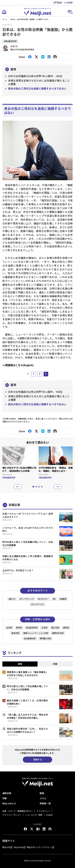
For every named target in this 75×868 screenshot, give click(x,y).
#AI (54, 599)
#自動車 (63, 599)
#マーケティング (27, 599)
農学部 (66, 628)
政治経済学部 (32, 628)
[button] (18, 487)
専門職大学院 (45, 639)
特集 (5, 798)
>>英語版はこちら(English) (18, 365)
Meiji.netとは (9, 804)
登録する (38, 760)
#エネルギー (43, 599)
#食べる (12, 599)
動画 (42, 793)
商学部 (19, 628)
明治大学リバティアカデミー (40, 847)
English (50, 815)
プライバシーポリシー (12, 815)
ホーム (5, 19)
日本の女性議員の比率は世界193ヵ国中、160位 (35, 76)
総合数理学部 (30, 639)
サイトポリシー (43, 811)
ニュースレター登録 (34, 815)
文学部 (44, 628)
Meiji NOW (20, 847)
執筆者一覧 (45, 804)
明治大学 (57, 3)
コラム (43, 798)
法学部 (9, 628)
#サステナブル (37, 604)
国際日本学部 (58, 633)
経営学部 (15, 633)
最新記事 (7, 793)
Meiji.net (37, 12)
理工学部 (55, 628)
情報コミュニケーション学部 (36, 633)
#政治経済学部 (10, 41)
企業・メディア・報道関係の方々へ (18, 811)
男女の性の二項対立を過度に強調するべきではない (37, 89)
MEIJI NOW (68, 3)
